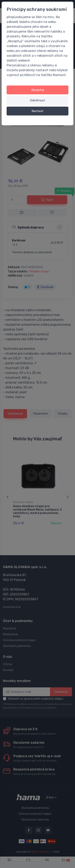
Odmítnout (37, 100)
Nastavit (37, 111)
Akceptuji (38, 90)
